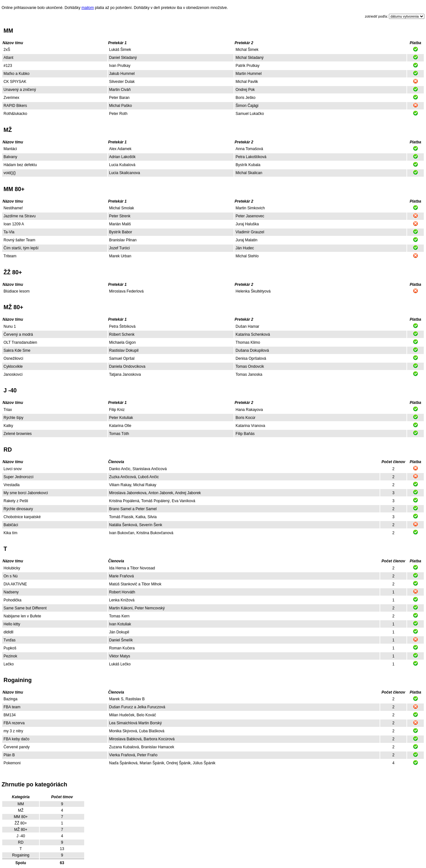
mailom (88, 8)
